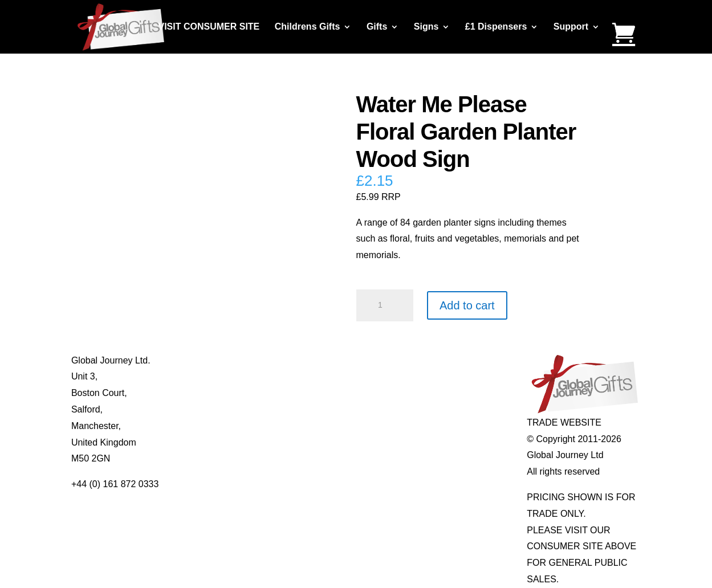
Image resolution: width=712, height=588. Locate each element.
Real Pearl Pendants (341, 426)
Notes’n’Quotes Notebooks (353, 393)
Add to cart (467, 305)
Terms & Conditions (225, 409)
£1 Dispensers (496, 27)
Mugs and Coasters (339, 360)
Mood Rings (437, 393)
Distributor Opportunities (235, 458)
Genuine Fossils (445, 426)
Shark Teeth (437, 409)
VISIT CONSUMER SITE (209, 27)
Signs (426, 27)
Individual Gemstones (457, 360)
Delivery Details (217, 442)
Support (571, 27)
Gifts (377, 27)
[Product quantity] (385, 305)
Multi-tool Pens (329, 376)
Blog (194, 376)
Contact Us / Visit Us (227, 393)
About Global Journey (229, 360)
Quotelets (319, 409)
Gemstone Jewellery (454, 376)
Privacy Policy (214, 426)
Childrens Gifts (308, 27)
